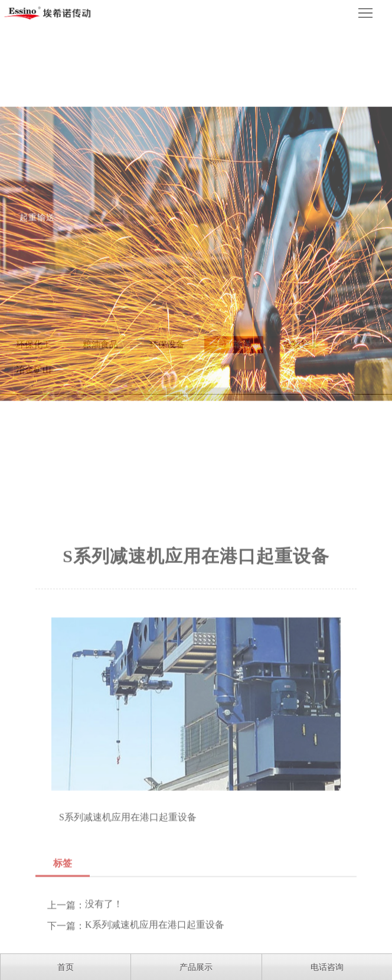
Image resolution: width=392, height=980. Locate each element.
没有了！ (104, 940)
